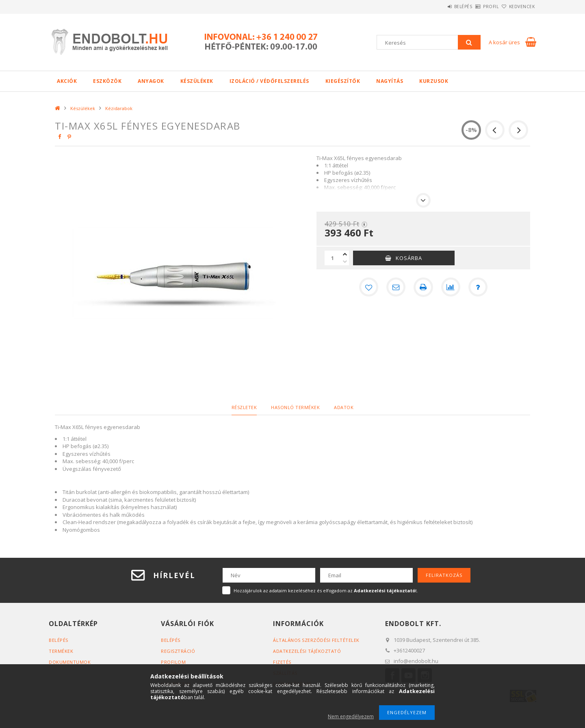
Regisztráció (178, 651)
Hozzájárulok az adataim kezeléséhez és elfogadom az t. (326, 590)
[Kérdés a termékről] (479, 287)
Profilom (173, 662)
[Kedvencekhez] (368, 287)
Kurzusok (434, 81)
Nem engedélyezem (351, 716)
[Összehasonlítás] (451, 287)
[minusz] (345, 262)
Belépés (441, 6)
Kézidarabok (119, 108)
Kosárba (409, 258)
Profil (477, 6)
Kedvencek (518, 6)
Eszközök (107, 81)
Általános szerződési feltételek (316, 640)
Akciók (67, 81)
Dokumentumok (70, 662)
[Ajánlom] (396, 287)
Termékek (61, 651)
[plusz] (345, 254)
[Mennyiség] (333, 258)
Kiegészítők (343, 81)
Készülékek (197, 81)
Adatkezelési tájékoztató (307, 651)
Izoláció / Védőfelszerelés (269, 81)
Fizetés (282, 662)
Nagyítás (390, 81)
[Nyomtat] (423, 287)
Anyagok (151, 81)
